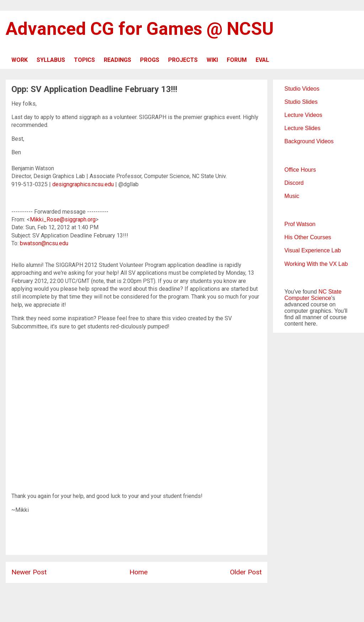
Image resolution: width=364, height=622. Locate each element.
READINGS (117, 60)
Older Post (246, 572)
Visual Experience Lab (313, 250)
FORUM (237, 60)
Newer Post (29, 572)
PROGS (150, 60)
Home (138, 572)
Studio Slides (301, 102)
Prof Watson (300, 224)
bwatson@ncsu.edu (44, 243)
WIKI (212, 60)
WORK (20, 60)
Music (292, 196)
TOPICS (84, 60)
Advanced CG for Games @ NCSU (140, 29)
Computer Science (308, 298)
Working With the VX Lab (316, 264)
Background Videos (309, 141)
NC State (330, 292)
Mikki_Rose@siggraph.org (63, 219)
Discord (294, 183)
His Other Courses (308, 237)
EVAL (262, 60)
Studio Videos (302, 89)
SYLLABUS (51, 60)
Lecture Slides (302, 128)
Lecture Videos (303, 115)
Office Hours (300, 170)
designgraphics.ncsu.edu (83, 184)
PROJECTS (183, 60)
